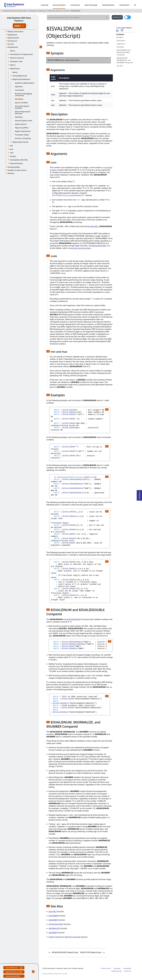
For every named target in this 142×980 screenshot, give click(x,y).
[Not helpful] (122, 31)
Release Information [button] (15, 32)
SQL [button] (12, 146)
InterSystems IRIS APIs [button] (19, 160)
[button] (48, 53)
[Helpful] (117, 31)
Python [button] (13, 65)
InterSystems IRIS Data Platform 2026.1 (15, 11)
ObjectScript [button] (15, 68)
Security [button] (11, 44)
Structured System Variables (22, 107)
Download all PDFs (13, 976)
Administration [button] (13, 38)
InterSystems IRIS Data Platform (19, 19)
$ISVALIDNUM (76, 11)
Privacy (103, 968)
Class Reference (14, 968)
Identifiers (19, 117)
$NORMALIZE (54, 928)
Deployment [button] (12, 35)
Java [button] (12, 149)
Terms (109, 968)
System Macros (21, 124)
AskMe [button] (118, 17)
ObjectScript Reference (55, 11)
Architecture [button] (12, 41)
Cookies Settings (116, 971)
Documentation (59, 5)
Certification (124, 5)
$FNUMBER (53, 916)
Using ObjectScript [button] (20, 76)
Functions (67, 11)
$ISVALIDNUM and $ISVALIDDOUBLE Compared (124, 52)
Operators (19, 86)
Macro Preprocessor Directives (23, 112)
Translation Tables (22, 135)
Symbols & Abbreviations (25, 83)
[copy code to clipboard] (107, 409)
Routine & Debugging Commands (23, 94)
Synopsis (120, 37)
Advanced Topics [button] (16, 163)
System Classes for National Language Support (68, 937)
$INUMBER (53, 920)
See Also (120, 66)
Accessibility (127, 968)
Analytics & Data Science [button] (17, 170)
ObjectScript (43, 11)
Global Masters (108, 5)
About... (13, 51)
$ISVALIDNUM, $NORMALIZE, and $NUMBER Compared (125, 60)
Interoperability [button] (14, 167)
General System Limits (24, 121)
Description (121, 41)
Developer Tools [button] (16, 61)
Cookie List (128, 971)
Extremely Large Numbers (80, 248)
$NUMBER (53, 933)
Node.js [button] (13, 156)
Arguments (121, 44)
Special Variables (21, 103)
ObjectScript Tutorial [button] (20, 142)
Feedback (139, 495)
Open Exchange (91, 5)
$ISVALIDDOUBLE (99, 246)
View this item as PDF (14, 972)
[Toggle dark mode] (128, 17)
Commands (19, 90)
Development (33, 11)
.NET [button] (12, 153)
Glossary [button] (11, 173)
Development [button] (13, 47)
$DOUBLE (94, 226)
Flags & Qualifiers (22, 128)
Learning (44, 5)
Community (75, 5)
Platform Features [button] (17, 58)
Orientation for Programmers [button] (21, 54)
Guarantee (117, 968)
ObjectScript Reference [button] (21, 79)
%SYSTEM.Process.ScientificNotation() (68, 195)
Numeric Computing (23, 138)
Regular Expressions (23, 131)
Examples (120, 47)
